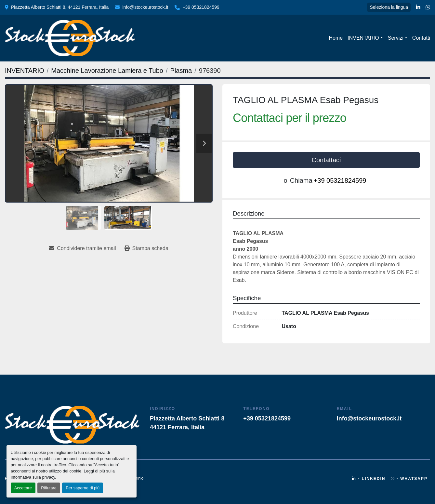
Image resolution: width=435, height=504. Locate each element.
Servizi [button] (396, 38)
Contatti (421, 38)
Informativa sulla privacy (33, 477)
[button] (365, 38)
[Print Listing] (146, 248)
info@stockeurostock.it (145, 7)
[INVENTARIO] (25, 71)
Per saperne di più (83, 488)
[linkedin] (418, 7)
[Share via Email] (82, 248)
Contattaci (326, 160)
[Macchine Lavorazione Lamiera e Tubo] (107, 71)
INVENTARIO (363, 38)
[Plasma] (181, 71)
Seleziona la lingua (389, 7)
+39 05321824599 (201, 7)
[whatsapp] (428, 7)
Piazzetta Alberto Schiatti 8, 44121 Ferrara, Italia (60, 7)
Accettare (23, 488)
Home (336, 38)
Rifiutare (49, 488)
